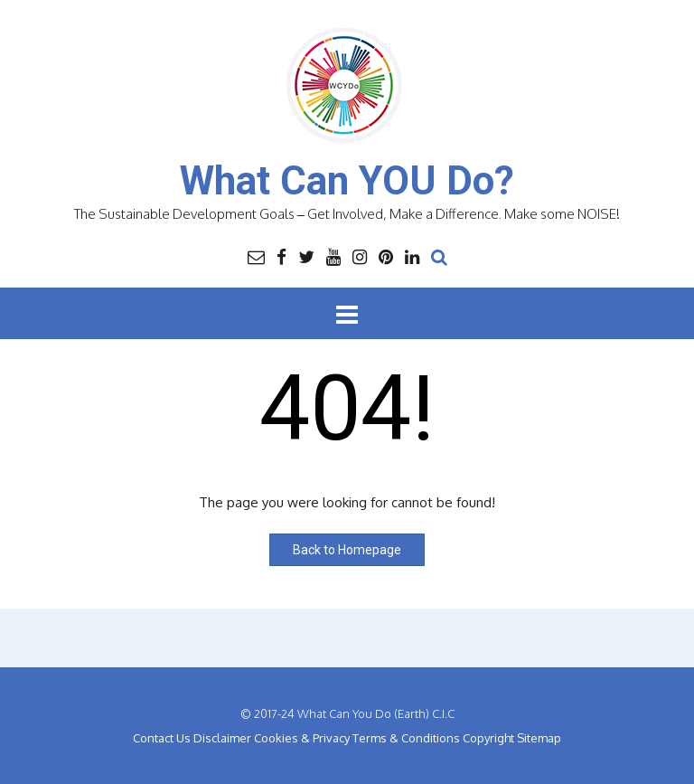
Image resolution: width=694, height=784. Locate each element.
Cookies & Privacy (302, 738)
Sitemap (539, 738)
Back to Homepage (347, 550)
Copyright (488, 738)
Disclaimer (222, 738)
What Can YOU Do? (347, 181)
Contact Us (162, 738)
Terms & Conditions (406, 738)
